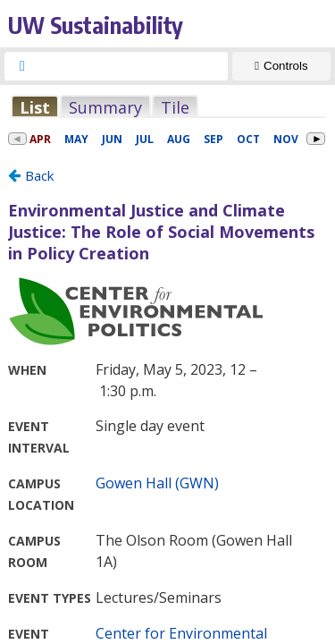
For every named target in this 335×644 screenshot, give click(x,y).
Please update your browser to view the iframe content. (167, 107)
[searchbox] (132, 66)
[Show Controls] (281, 66)
